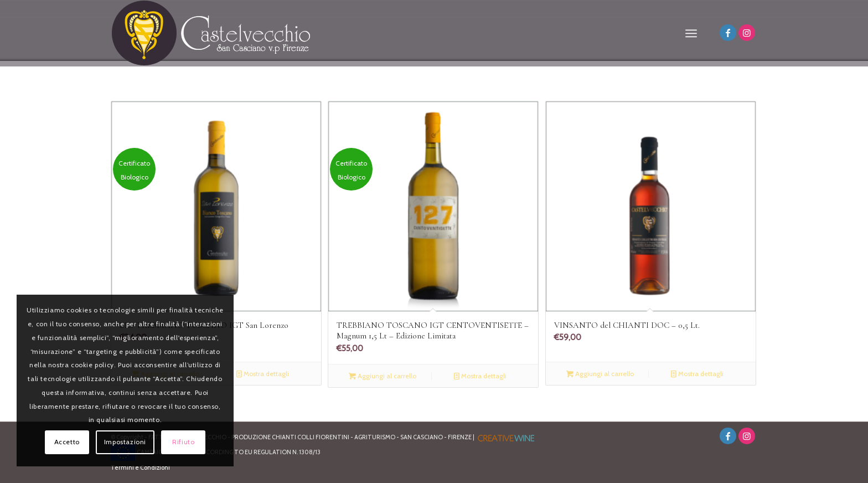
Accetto (67, 442)
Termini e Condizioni (140, 467)
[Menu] (691, 33)
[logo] (211, 33)
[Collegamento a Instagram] (747, 33)
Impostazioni (125, 442)
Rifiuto (183, 442)
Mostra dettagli (263, 374)
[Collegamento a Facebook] (728, 33)
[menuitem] (691, 33)
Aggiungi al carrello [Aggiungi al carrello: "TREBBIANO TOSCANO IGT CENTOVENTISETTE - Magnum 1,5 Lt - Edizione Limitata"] (383, 376)
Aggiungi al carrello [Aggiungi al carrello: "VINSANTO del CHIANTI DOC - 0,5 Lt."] (600, 374)
